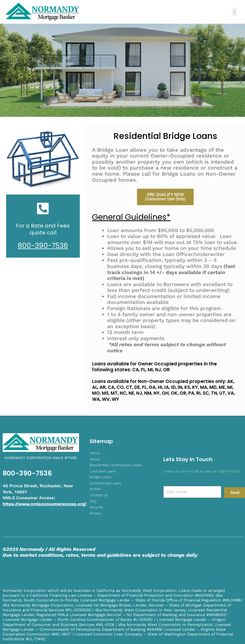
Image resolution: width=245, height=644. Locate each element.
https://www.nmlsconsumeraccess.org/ (45, 504)
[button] (234, 12)
